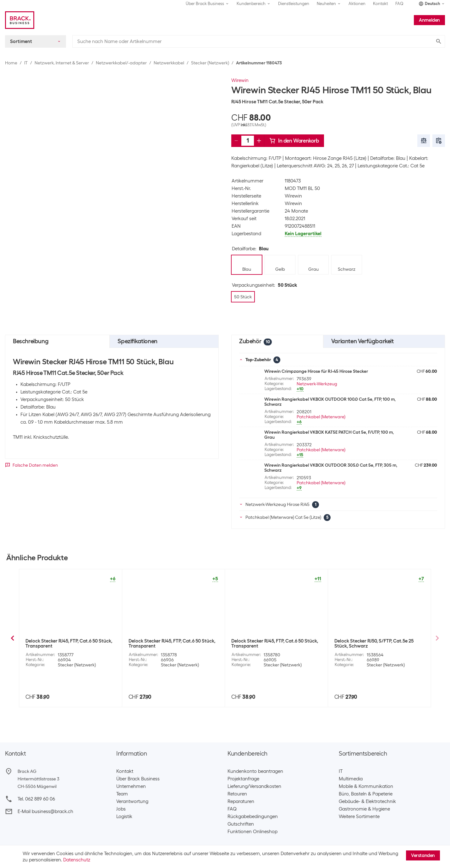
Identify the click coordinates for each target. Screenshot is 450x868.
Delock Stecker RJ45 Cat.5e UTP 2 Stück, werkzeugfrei (68, 643)
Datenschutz (77, 860)
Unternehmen (131, 786)
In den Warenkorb (294, 141)
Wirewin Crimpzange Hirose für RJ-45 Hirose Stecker (316, 371)
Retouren (237, 794)
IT (26, 63)
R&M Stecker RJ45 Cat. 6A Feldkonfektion (379, 641)
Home (11, 63)
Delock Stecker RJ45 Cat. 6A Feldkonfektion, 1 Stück (261, 643)
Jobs (121, 809)
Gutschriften (241, 824)
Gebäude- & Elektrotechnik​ (367, 801)
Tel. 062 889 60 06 (36, 799)
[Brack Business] (20, 20)
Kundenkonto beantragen (255, 771)
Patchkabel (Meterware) (321, 417)
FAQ (399, 4)
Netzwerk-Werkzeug (317, 384)
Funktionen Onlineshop (252, 832)
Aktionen (357, 4)
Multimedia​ (351, 779)
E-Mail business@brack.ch (45, 811)
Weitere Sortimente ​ (360, 816)
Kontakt (380, 4)
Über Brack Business (138, 779)
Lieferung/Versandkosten (254, 786)
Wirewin (240, 80)
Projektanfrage (243, 779)
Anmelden (429, 20)
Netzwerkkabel (169, 63)
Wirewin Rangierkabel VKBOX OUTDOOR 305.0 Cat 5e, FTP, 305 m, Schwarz (331, 468)
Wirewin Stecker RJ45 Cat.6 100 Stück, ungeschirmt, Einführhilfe (170, 643)
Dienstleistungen (294, 4)
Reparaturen (241, 801)
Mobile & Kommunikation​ (366, 786)
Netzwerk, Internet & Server (62, 63)
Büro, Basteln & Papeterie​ (366, 794)
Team (122, 794)
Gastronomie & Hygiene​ (364, 809)
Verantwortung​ (132, 801)
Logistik (124, 816)
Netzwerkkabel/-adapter (121, 63)
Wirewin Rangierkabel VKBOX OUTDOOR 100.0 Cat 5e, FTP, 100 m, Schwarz (330, 402)
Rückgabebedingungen (253, 816)
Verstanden (423, 855)
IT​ (341, 771)
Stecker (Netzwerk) (210, 63)
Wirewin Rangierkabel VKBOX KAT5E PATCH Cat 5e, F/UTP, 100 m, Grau (329, 435)
